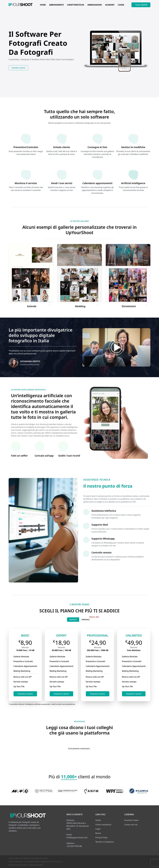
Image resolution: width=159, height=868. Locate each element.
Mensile (73, 620)
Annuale (87, 619)
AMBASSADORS (95, 5)
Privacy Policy (101, 838)
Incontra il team (131, 820)
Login (98, 829)
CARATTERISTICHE (76, 5)
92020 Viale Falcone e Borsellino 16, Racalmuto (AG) (78, 826)
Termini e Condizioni (105, 842)
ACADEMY (110, 5)
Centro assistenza (103, 825)
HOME (43, 5)
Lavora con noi (131, 825)
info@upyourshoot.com (77, 838)
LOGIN (121, 5)
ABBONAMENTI (57, 5)
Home (98, 820)
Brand (98, 833)
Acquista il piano (25, 694)
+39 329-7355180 (74, 846)
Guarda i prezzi (18, 68)
